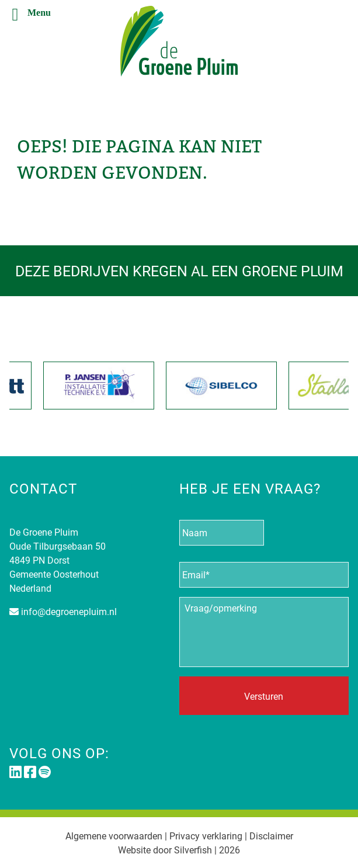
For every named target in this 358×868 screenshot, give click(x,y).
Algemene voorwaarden (114, 836)
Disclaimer (271, 836)
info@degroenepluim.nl (69, 611)
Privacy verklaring (206, 836)
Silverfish (193, 850)
